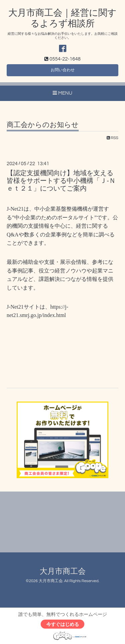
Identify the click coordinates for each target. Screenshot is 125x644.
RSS (112, 138)
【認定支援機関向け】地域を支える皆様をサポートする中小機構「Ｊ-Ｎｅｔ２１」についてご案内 (61, 181)
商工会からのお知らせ (43, 125)
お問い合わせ (63, 70)
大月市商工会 (63, 572)
